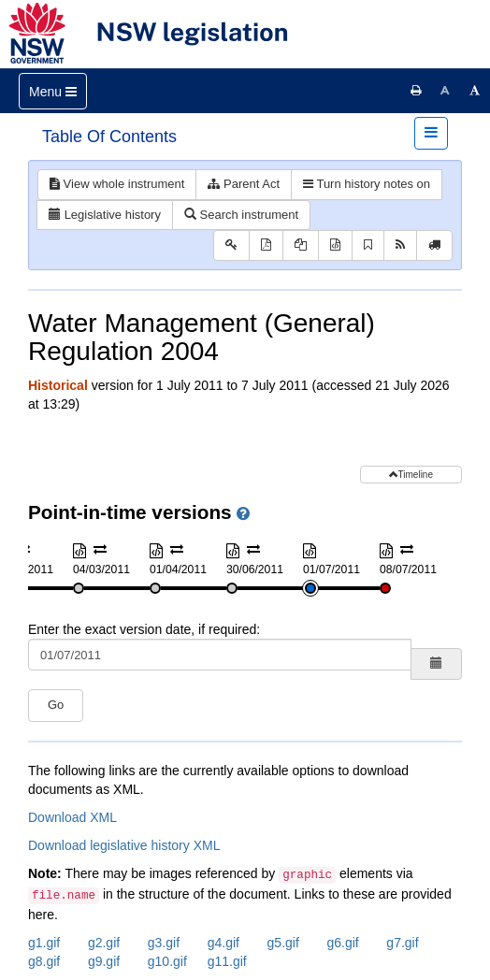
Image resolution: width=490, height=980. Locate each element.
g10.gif (167, 961)
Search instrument (241, 215)
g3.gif (164, 943)
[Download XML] (335, 245)
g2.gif (104, 943)
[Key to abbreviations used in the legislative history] (231, 245)
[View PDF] (266, 245)
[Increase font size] (475, 91)
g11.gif (227, 961)
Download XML (72, 817)
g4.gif (223, 943)
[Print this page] (416, 91)
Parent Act (244, 184)
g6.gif (342, 943)
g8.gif (44, 961)
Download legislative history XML (124, 845)
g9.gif (104, 961)
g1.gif (44, 943)
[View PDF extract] (301, 245)
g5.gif (283, 943)
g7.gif (402, 943)
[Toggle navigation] (53, 91)
